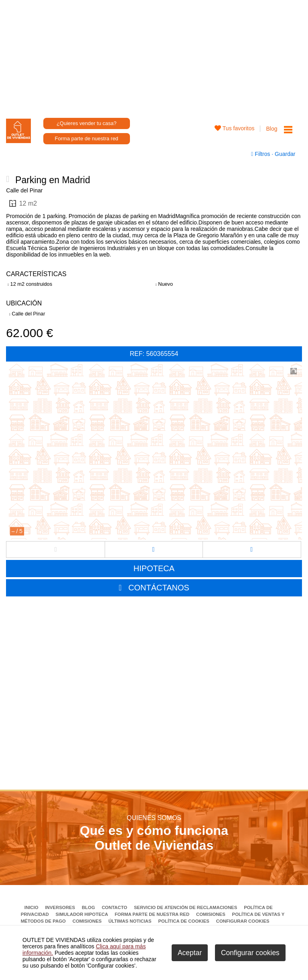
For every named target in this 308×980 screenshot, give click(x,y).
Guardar (284, 154)
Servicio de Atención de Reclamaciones (186, 907)
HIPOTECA (154, 568)
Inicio (32, 907)
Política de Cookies (184, 921)
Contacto (115, 907)
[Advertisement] (154, 56)
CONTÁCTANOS (159, 588)
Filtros (261, 154)
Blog (272, 129)
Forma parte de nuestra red (87, 138)
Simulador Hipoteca (82, 914)
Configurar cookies (243, 921)
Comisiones (211, 914)
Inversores (61, 907)
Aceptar (190, 953)
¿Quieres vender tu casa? (87, 123)
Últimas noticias (131, 921)
